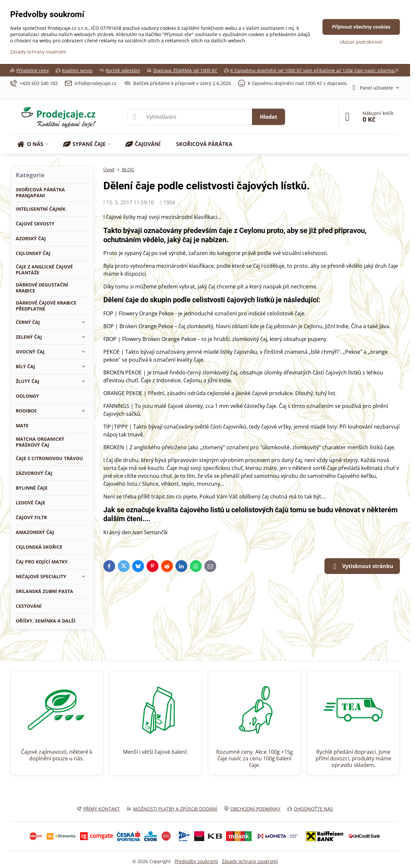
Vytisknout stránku (362, 566)
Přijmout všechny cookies (361, 27)
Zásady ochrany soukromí (250, 861)
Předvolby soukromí (196, 861)
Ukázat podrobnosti (361, 42)
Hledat (269, 117)
